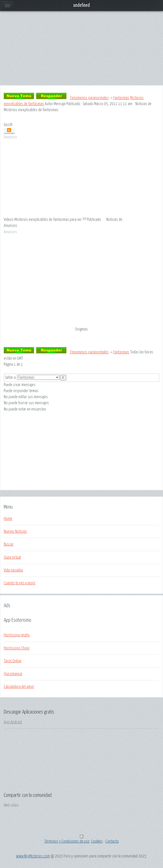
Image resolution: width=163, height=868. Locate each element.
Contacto (112, 841)
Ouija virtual (12, 557)
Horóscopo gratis (17, 635)
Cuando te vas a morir (20, 583)
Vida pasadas (13, 570)
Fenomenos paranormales (89, 98)
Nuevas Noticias (15, 531)
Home (8, 519)
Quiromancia (13, 674)
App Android (13, 722)
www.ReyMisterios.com (33, 856)
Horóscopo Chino (17, 648)
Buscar (9, 544)
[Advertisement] (81, 50)
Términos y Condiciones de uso (67, 841)
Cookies (97, 841)
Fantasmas (121, 98)
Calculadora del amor (19, 687)
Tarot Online (13, 661)
